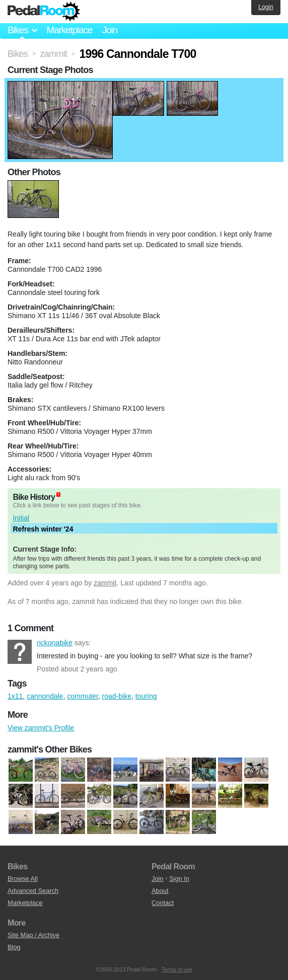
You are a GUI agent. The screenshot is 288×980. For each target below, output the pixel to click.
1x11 (15, 696)
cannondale (45, 696)
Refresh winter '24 (43, 529)
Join (110, 30)
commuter (82, 696)
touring (146, 696)
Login (266, 7)
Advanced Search (33, 891)
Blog (14, 947)
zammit (105, 583)
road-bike (117, 696)
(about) (58, 495)
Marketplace (69, 30)
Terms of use (177, 969)
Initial (21, 518)
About (160, 891)
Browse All (23, 879)
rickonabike (20, 652)
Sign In (179, 879)
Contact (163, 903)
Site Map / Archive (33, 935)
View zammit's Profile (41, 728)
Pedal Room (44, 12)
